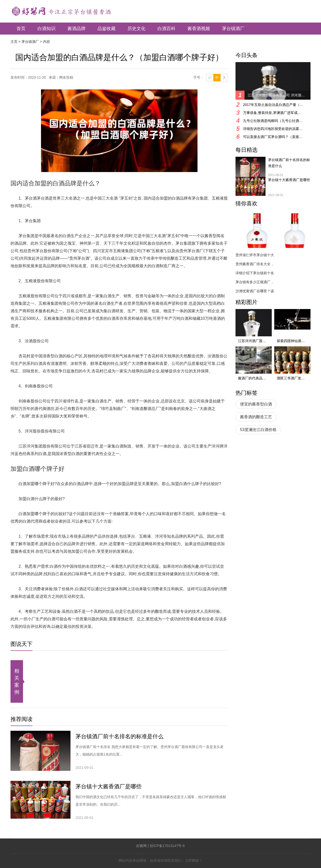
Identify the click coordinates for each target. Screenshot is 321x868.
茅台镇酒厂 (233, 29)
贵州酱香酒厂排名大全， (255, 264)
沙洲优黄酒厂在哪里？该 (255, 291)
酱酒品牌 (76, 29)
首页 (21, 29)
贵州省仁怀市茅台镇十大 (255, 255)
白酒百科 (166, 29)
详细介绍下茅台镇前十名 (255, 273)
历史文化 (136, 29)
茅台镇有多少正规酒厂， (255, 282)
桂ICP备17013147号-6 (167, 846)
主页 (14, 42)
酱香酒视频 (199, 29)
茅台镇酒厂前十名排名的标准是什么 (119, 736)
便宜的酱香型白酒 (256, 404)
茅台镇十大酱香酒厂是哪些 (108, 786)
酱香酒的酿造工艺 (256, 417)
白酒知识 (46, 29)
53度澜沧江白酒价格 (258, 430)
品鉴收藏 (106, 29)
